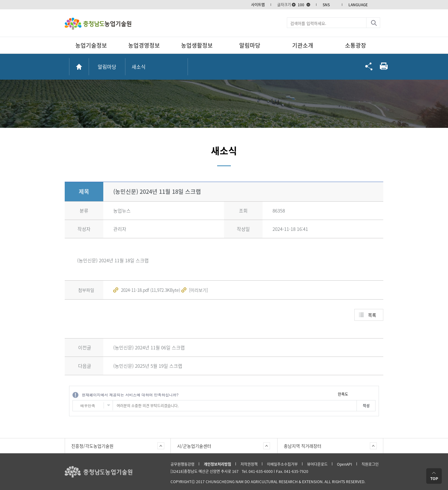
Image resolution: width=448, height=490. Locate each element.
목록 (372, 315)
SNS (326, 5)
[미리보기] (198, 290)
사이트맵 (258, 5)
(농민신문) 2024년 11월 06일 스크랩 (149, 348)
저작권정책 (249, 464)
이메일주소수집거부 (282, 464)
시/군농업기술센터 (194, 446)
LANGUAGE (358, 5)
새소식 (139, 67)
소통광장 (356, 45)
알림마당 (250, 45)
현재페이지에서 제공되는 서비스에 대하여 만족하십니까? (130, 395)
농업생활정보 (197, 45)
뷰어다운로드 (317, 464)
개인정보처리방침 (217, 464)
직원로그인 (370, 464)
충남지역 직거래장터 (303, 446)
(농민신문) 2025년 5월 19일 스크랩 (148, 366)
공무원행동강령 (182, 464)
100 (301, 5)
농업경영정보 (144, 45)
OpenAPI (345, 464)
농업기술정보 (91, 45)
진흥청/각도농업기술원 (92, 446)
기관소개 (303, 45)
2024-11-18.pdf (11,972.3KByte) (151, 290)
